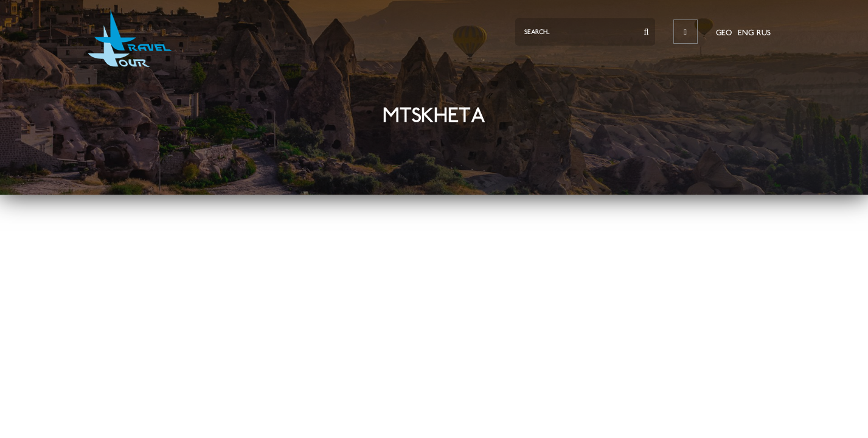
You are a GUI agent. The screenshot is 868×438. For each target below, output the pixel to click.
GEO (724, 33)
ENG (746, 33)
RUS (764, 33)
